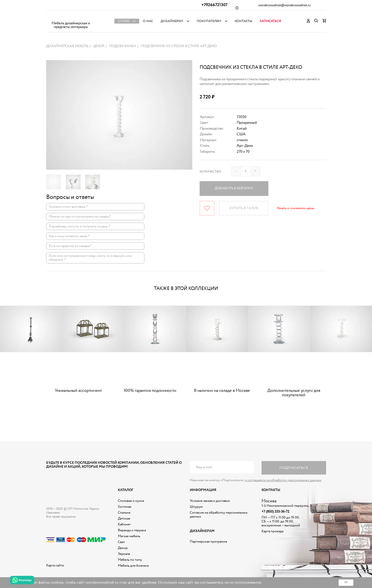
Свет (121, 542)
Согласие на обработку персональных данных (219, 515)
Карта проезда (272, 531)
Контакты (243, 21)
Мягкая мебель (129, 536)
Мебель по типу (130, 560)
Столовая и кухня (131, 501)
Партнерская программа (208, 542)
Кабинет (124, 524)
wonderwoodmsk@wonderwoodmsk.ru (284, 5)
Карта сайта (55, 565)
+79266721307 (214, 5)
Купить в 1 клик (244, 208)
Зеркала (124, 554)
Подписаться (294, 468)
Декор (123, 548)
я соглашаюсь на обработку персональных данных (283, 480)
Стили (124, 21)
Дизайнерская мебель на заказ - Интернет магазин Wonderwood (71, 17)
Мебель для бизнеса (133, 566)
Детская (124, 519)
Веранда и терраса (132, 530)
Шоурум (196, 507)
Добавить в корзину (234, 188)
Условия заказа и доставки (210, 501)
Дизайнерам (172, 21)
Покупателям (209, 21)
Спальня (124, 513)
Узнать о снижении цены (296, 208)
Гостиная (125, 507)
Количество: (211, 172)
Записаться (270, 21)
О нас (148, 21)
